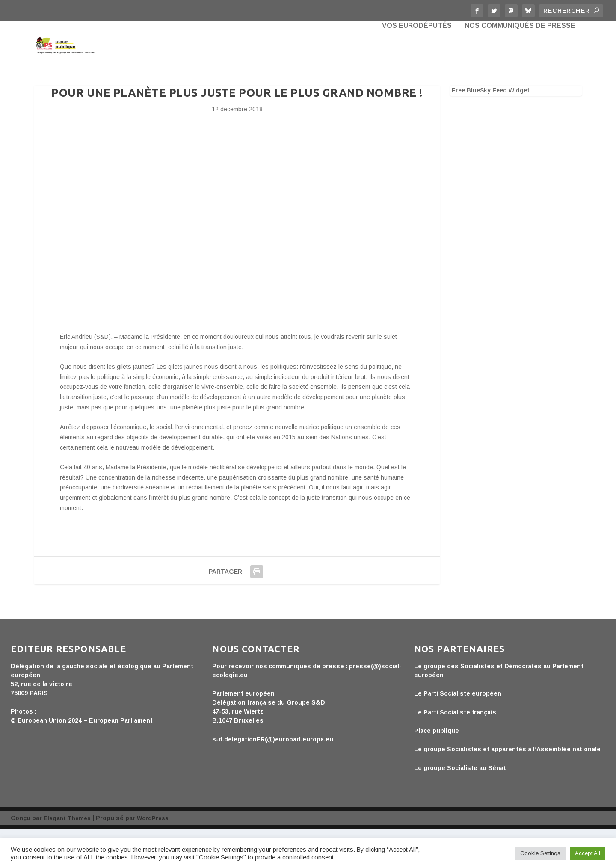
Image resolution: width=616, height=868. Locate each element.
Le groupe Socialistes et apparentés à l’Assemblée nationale (507, 788)
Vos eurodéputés (417, 64)
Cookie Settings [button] (540, 853)
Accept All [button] (588, 853)
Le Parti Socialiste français (455, 751)
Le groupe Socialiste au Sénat (460, 806)
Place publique (437, 769)
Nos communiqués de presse (520, 64)
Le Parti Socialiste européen (458, 732)
